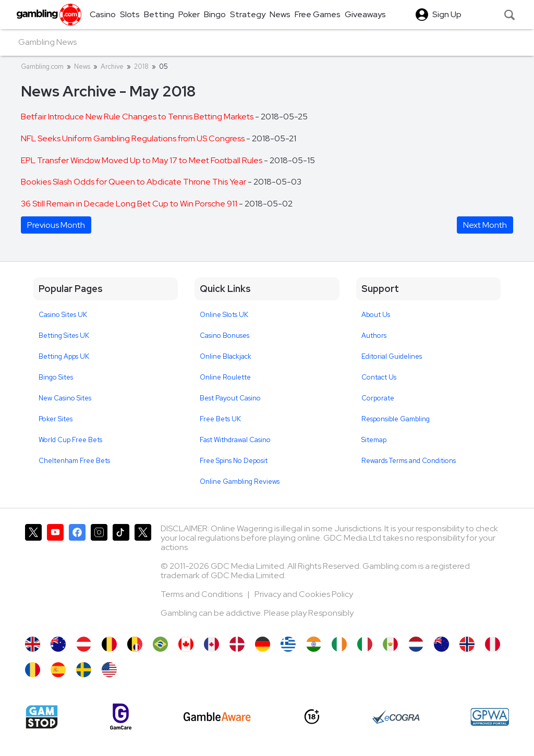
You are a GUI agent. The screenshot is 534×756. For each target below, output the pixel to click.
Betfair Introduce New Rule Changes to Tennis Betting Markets (138, 117)
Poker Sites (56, 419)
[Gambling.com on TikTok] (121, 575)
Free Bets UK (220, 419)
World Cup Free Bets (70, 440)
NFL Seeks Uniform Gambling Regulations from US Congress (133, 138)
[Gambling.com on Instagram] (99, 575)
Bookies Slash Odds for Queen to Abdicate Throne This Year (134, 182)
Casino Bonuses (224, 336)
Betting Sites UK (64, 336)
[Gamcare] (121, 717)
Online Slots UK (224, 315)
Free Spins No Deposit (234, 461)
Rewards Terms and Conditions (409, 461)
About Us (376, 315)
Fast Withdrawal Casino (235, 440)
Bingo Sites (56, 377)
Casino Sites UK (63, 315)
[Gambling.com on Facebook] (77, 575)
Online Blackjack (226, 356)
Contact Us (379, 377)
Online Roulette (225, 377)
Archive (112, 66)
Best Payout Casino (230, 398)
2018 (141, 66)
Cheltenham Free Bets (74, 461)
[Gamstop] (42, 717)
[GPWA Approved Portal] (490, 717)
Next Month (485, 225)
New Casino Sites (65, 398)
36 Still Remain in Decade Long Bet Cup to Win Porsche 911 (130, 204)
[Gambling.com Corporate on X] (143, 575)
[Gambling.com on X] (33, 575)
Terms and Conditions (202, 594)
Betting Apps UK (64, 356)
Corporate (378, 398)
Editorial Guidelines (392, 356)
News (82, 66)
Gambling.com (42, 66)
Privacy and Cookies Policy (304, 594)
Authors (374, 336)
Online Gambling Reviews (240, 481)
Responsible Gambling (396, 419)
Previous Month (56, 225)
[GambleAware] (217, 717)
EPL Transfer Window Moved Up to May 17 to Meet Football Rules (142, 160)
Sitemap (374, 440)
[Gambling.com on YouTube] (55, 575)
